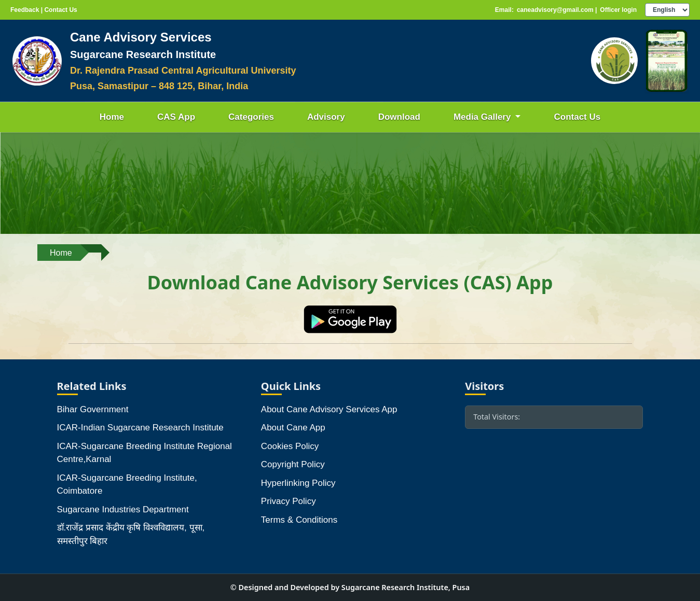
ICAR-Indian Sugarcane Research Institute (140, 428)
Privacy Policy (289, 501)
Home (112, 117)
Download (399, 117)
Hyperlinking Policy (298, 483)
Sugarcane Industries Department (123, 509)
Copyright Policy (293, 464)
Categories (251, 117)
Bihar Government (93, 409)
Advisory (326, 117)
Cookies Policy (290, 446)
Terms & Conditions (299, 520)
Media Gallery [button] (483, 117)
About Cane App (293, 428)
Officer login (618, 10)
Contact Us (577, 117)
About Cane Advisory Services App (329, 409)
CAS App (176, 117)
